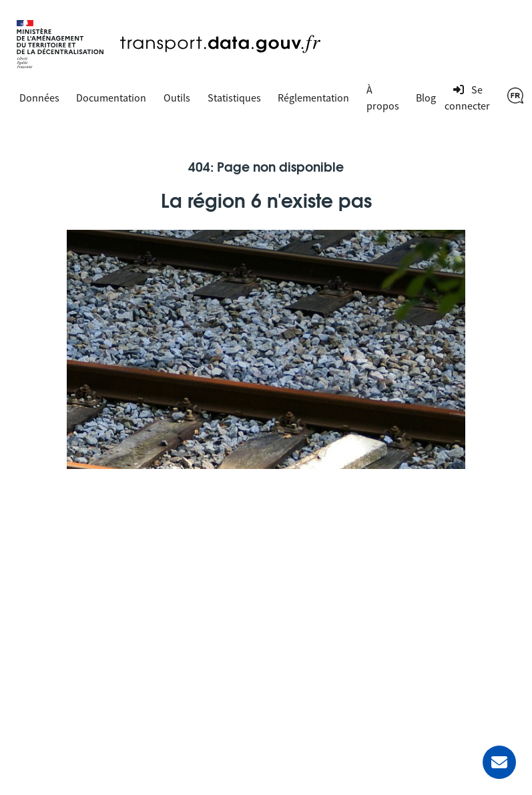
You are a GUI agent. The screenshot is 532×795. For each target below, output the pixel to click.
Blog (426, 98)
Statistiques (234, 98)
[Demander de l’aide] (499, 762)
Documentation (111, 98)
